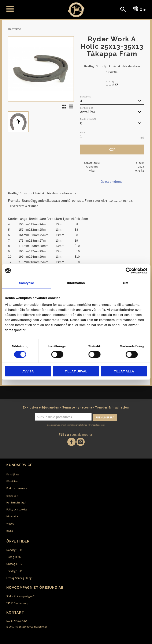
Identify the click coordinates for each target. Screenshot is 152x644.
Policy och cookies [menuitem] (17, 509)
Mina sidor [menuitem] (12, 516)
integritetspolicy (98, 425)
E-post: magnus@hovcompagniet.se (27, 626)
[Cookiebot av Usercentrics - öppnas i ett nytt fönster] (129, 271)
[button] (10, 9)
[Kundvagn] (139, 9)
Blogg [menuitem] (10, 530)
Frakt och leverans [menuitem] (17, 488)
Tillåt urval (76, 371)
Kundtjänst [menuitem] (13, 474)
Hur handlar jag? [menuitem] (16, 502)
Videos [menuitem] (10, 523)
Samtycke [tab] (27, 283)
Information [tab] (76, 283)
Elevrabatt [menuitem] (12, 495)
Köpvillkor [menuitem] (12, 481)
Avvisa (28, 371)
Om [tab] (125, 283)
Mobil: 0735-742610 (17, 621)
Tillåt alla (124, 371)
